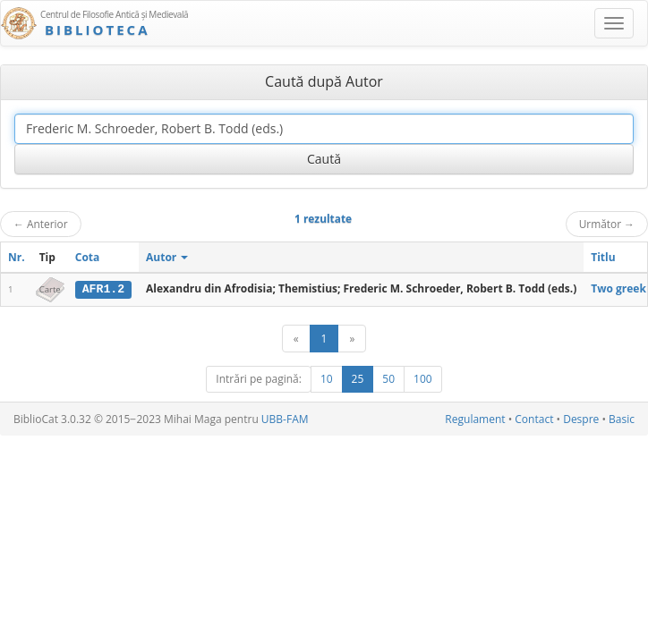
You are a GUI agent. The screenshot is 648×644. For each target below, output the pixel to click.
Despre (581, 419)
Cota (88, 257)
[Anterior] (296, 339)
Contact (534, 419)
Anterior (41, 224)
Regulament (475, 419)
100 (423, 379)
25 (358, 379)
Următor (607, 224)
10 (327, 379)
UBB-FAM (285, 419)
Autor (167, 257)
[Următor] (352, 339)
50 (388, 379)
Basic (622, 419)
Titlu (603, 257)
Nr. (17, 257)
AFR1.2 (103, 289)
